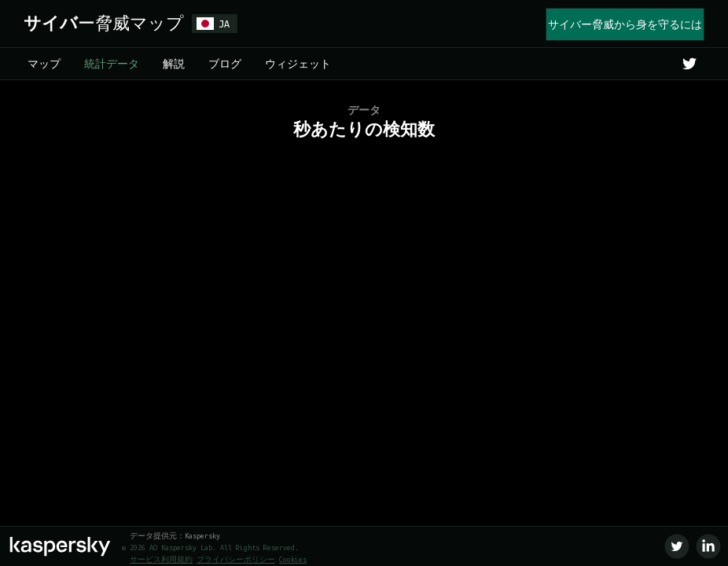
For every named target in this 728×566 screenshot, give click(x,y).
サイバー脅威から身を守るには (625, 24)
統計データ (112, 64)
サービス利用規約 (161, 560)
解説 (174, 64)
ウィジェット (298, 64)
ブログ (225, 64)
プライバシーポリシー (236, 560)
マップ (44, 64)
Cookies (293, 560)
